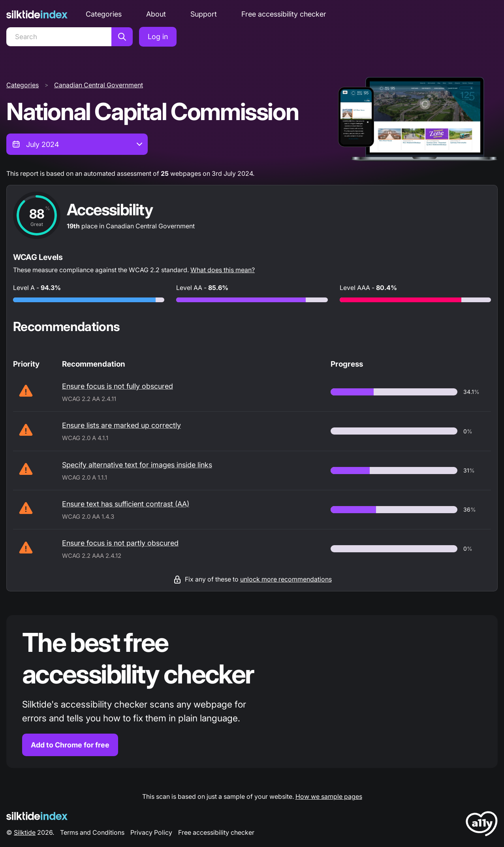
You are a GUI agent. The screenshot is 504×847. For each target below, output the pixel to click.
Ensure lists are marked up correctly (121, 425)
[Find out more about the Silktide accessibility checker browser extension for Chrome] (252, 692)
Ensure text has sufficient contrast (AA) (126, 504)
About (156, 14)
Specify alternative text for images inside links (137, 465)
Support (204, 14)
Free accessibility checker (284, 14)
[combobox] (77, 144)
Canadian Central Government (99, 85)
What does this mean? (223, 270)
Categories (104, 14)
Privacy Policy (151, 832)
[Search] (59, 37)
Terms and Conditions (92, 832)
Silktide (25, 832)
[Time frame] (77, 144)
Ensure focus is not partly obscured (120, 543)
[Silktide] (37, 14)
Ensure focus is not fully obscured (118, 386)
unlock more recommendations (286, 579)
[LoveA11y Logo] (482, 825)
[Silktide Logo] (37, 816)
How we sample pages (329, 796)
